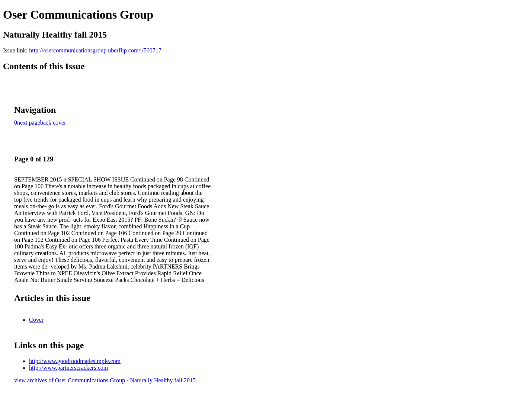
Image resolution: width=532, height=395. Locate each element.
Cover (36, 320)
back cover (53, 123)
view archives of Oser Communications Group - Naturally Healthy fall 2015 (105, 380)
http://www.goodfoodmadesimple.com (75, 361)
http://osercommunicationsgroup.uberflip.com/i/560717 (95, 50)
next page (29, 123)
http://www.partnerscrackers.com (68, 368)
